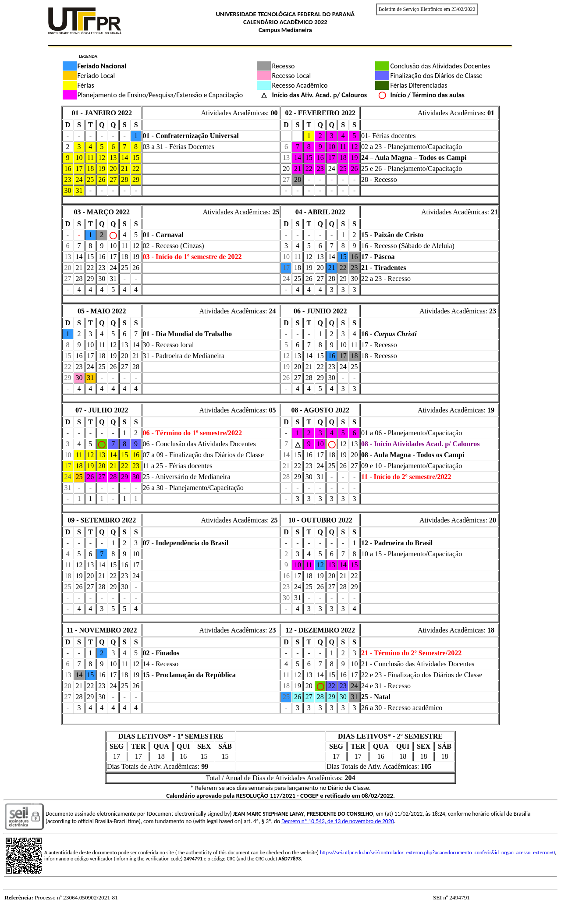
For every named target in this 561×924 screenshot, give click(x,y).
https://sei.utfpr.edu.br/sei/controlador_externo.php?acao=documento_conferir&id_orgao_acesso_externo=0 (437, 853)
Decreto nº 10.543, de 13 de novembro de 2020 (338, 821)
